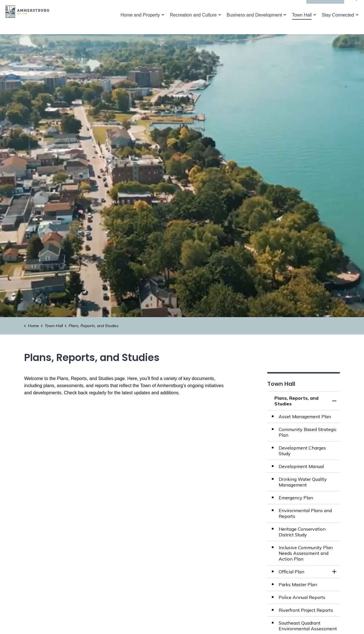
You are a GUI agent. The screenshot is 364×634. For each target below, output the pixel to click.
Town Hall (302, 25)
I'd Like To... (325, 9)
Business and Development (254, 25)
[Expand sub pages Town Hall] (315, 26)
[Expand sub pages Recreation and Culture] (220, 26)
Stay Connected (338, 25)
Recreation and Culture (193, 25)
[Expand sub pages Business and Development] (285, 26)
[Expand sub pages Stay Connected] (357, 26)
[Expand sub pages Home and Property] (163, 26)
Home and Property (140, 25)
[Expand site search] (354, 9)
